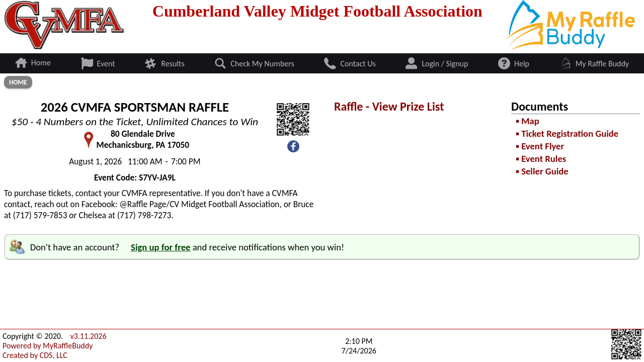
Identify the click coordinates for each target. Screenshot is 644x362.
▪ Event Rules (541, 159)
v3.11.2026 (88, 336)
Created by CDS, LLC (35, 355)
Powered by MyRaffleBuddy (48, 346)
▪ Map (527, 121)
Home (18, 82)
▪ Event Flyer (540, 146)
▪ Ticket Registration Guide (567, 133)
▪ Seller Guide (542, 171)
